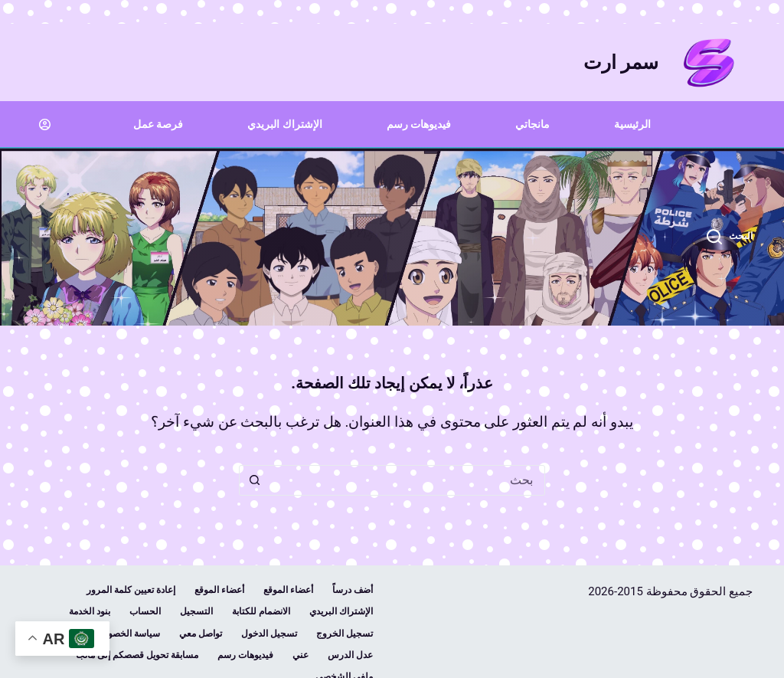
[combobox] (407, 480)
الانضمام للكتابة (261, 611)
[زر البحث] (254, 480)
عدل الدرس (350, 655)
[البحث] (730, 237)
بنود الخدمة (90, 611)
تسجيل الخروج (345, 634)
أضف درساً (353, 590)
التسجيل (196, 611)
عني (301, 655)
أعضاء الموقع (288, 590)
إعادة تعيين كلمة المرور (131, 590)
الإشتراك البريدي (284, 124)
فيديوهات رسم (419, 124)
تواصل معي (201, 634)
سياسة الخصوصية (126, 634)
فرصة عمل (158, 124)
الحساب (145, 611)
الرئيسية (632, 124)
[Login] (45, 124)
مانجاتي (532, 124)
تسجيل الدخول (269, 634)
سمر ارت (621, 62)
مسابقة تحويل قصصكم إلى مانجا (137, 655)
